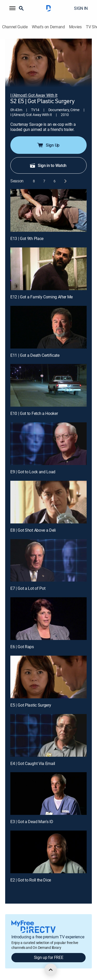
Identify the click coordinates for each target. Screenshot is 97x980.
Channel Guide (15, 27)
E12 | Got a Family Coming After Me (42, 297)
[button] (12, 8)
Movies (75, 27)
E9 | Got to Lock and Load (33, 472)
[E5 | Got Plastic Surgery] (48, 677)
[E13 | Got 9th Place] (48, 210)
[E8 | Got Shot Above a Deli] (48, 502)
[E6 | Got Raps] (48, 619)
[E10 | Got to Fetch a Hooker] (48, 385)
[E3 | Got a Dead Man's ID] (48, 794)
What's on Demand (48, 27)
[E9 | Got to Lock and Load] (48, 444)
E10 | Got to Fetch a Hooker (34, 413)
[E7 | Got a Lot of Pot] (48, 560)
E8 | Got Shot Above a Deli (33, 530)
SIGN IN (81, 8)
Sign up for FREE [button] (49, 957)
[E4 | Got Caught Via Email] (48, 735)
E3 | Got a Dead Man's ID (32, 822)
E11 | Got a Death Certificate (35, 355)
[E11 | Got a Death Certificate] (48, 327)
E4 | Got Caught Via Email (33, 763)
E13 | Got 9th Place (27, 238)
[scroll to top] (51, 970)
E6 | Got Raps (22, 647)
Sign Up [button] (48, 145)
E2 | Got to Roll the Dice (31, 880)
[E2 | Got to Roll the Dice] (48, 852)
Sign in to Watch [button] (48, 165)
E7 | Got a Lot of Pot (28, 588)
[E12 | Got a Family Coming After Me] (48, 269)
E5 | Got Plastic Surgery (31, 705)
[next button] (65, 181)
